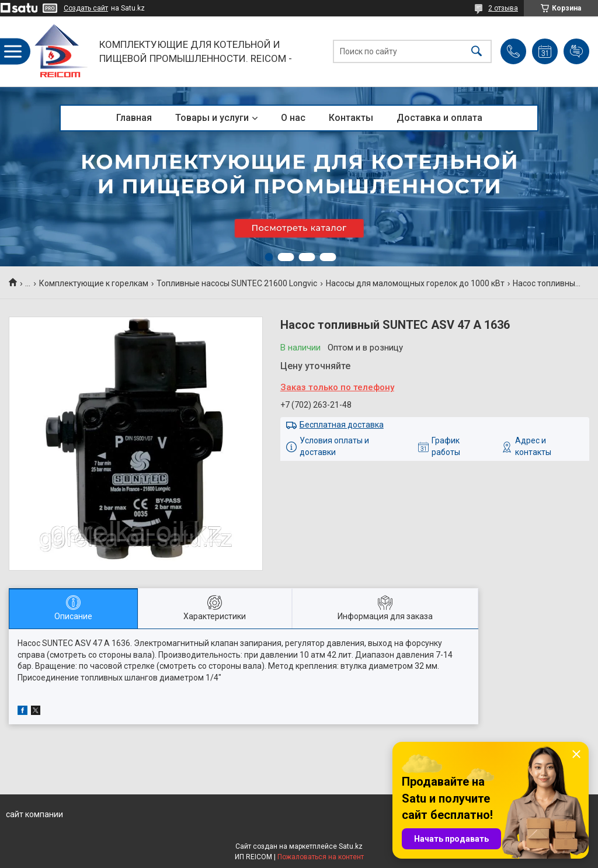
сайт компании (34, 814)
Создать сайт (86, 8)
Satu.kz (351, 846)
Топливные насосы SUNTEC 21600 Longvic (237, 283)
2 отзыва (503, 8)
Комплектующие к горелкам (94, 283)
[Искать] (477, 52)
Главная (134, 118)
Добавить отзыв (576, 51)
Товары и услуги (212, 118)
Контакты (351, 118)
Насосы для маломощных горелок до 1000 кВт (415, 283)
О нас (293, 118)
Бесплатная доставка (342, 425)
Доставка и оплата (439, 118)
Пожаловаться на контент (321, 857)
